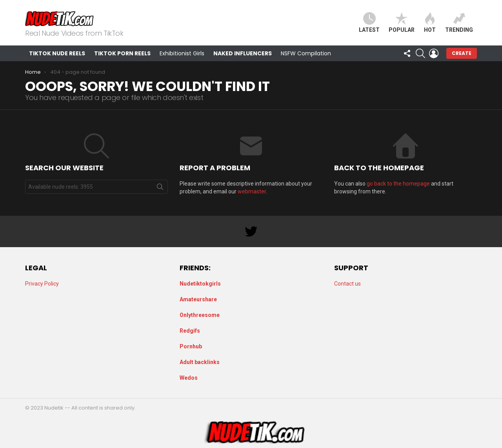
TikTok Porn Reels (122, 53)
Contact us (347, 284)
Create (462, 53)
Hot (430, 23)
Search (160, 188)
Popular (402, 23)
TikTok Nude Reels (57, 53)
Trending (459, 23)
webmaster (252, 191)
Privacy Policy (42, 284)
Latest (369, 23)
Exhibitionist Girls (182, 53)
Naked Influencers (243, 53)
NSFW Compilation (306, 53)
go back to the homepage (398, 184)
